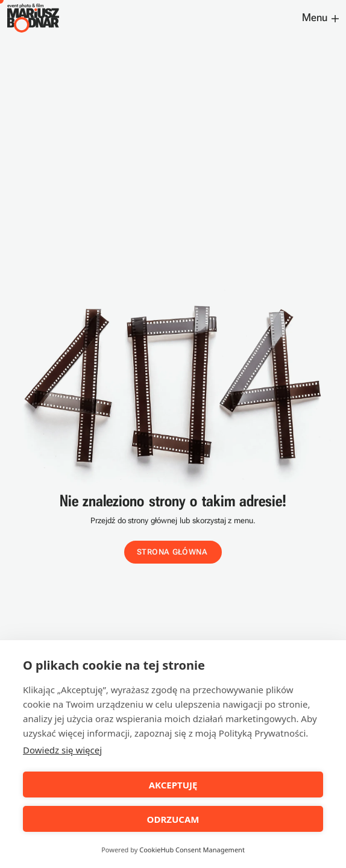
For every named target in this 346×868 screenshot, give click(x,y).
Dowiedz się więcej (62, 750)
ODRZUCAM (173, 819)
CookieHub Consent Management (192, 850)
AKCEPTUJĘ (173, 785)
